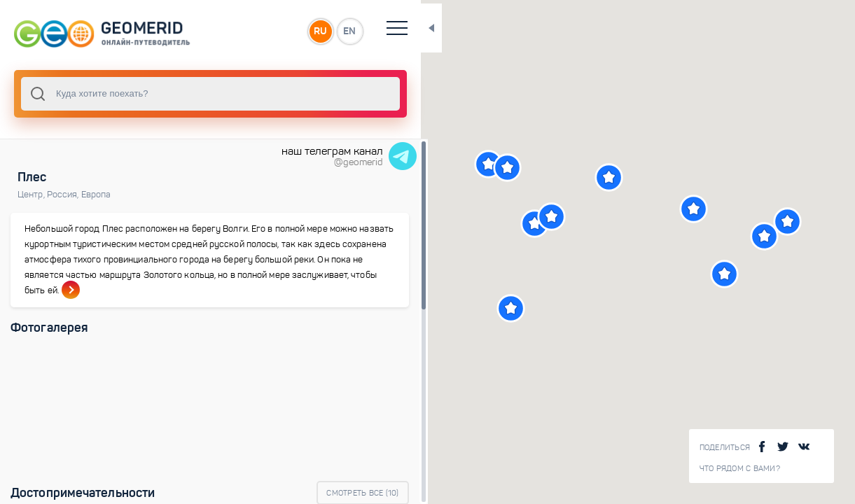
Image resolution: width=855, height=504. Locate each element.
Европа (96, 195)
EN (307, 31)
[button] (467, 164)
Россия (64, 195)
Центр (32, 195)
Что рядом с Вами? (740, 469)
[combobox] (189, 94)
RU (278, 31)
